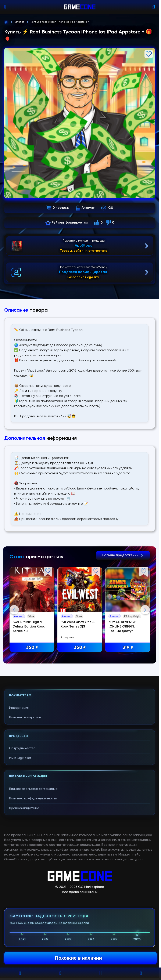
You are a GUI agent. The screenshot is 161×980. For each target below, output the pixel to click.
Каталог (19, 22)
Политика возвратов (25, 802)
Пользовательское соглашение (33, 874)
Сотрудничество (22, 833)
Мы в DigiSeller (20, 843)
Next (145, 652)
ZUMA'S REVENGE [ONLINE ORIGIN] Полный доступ (123, 627)
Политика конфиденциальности (33, 883)
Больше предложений (123, 555)
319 (129, 648)
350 (32, 648)
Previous (14, 652)
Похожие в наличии (78, 958)
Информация (19, 793)
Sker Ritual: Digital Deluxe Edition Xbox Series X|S (29, 627)
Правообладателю (24, 893)
